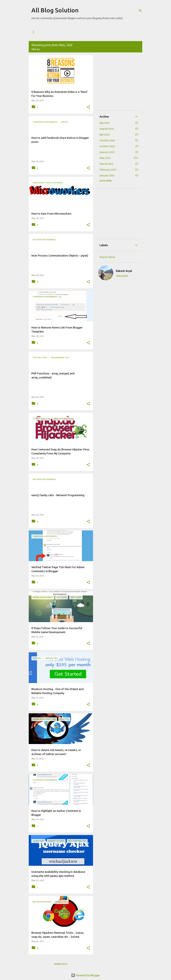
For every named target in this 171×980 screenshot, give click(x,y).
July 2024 (105, 135)
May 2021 (105, 158)
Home (35, 32)
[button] (88, 107)
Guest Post (52, 32)
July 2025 (105, 123)
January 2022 (107, 152)
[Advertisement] (135, 83)
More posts (61, 964)
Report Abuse (107, 257)
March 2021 (106, 164)
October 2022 (107, 146)
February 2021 (108, 170)
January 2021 (107, 176)
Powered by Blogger (85, 975)
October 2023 (107, 140)
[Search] (140, 11)
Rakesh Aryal (124, 271)
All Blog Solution (55, 10)
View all (36, 49)
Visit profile (122, 276)
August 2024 (107, 129)
